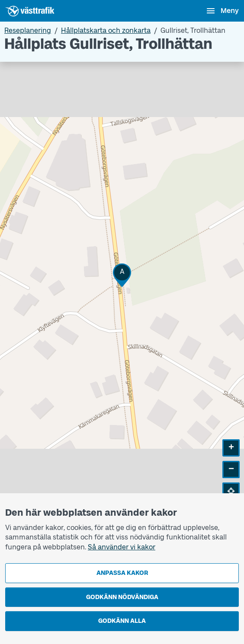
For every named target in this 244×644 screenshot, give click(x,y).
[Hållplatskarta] (122, 287)
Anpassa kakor (122, 573)
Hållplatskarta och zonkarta (106, 30)
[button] (122, 275)
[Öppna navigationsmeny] (222, 11)
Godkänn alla (122, 621)
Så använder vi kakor (122, 547)
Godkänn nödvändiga (122, 597)
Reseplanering (28, 30)
